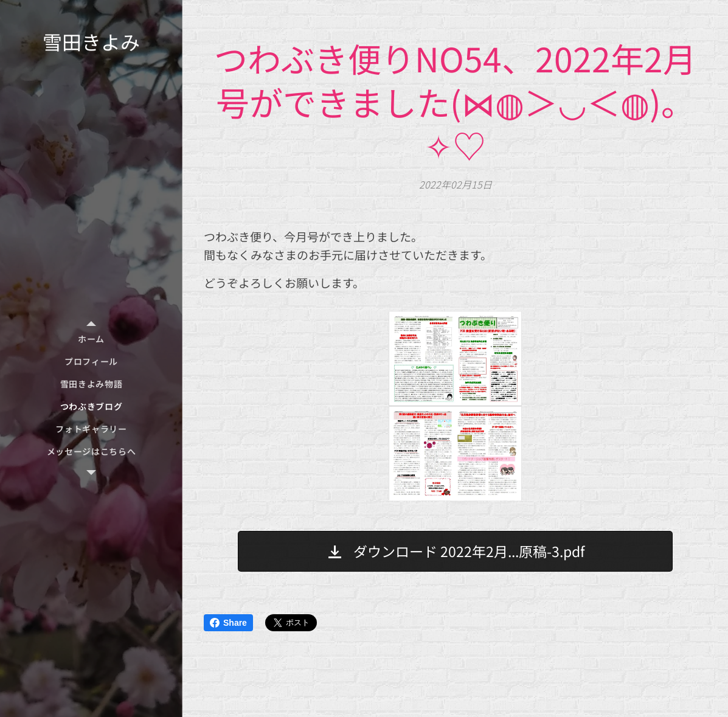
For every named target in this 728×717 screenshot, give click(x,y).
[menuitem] (91, 339)
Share (228, 623)
